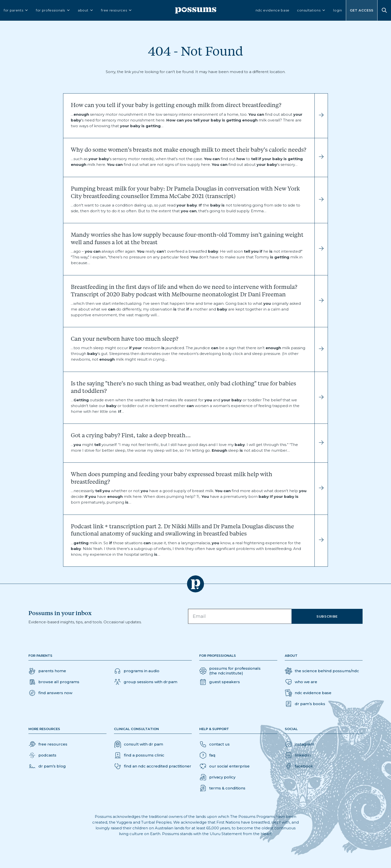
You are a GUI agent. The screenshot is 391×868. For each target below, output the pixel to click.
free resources (117, 10)
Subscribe (327, 616)
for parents (16, 10)
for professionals (53, 10)
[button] (50, 693)
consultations (311, 10)
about (86, 10)
